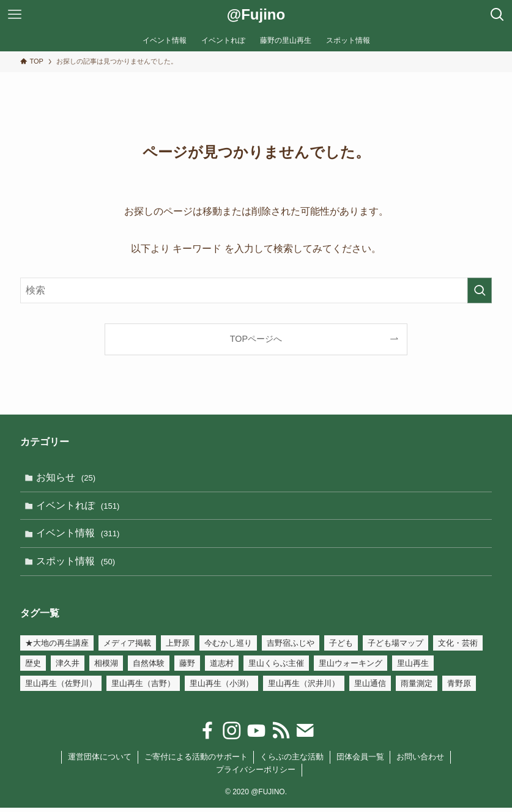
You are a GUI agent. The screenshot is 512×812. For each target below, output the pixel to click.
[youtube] (256, 735)
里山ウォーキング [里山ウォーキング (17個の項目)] (351, 667)
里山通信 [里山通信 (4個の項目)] (370, 688)
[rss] (281, 735)
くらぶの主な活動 (292, 761)
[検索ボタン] (497, 15)
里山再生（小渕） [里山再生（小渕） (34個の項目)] (221, 688)
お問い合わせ (420, 761)
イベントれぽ (79, 507)
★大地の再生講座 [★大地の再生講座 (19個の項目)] (57, 647)
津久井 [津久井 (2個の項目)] (68, 667)
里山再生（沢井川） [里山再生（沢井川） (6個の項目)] (304, 688)
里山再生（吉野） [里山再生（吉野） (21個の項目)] (143, 688)
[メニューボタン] (15, 15)
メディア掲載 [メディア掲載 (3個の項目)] (127, 647)
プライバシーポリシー (256, 774)
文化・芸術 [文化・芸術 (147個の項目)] (458, 647)
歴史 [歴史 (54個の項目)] (33, 667)
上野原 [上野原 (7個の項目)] (178, 647)
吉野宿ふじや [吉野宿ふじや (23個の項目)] (291, 647)
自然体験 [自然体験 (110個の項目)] (149, 667)
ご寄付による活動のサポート (196, 761)
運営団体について (100, 761)
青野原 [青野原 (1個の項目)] (459, 688)
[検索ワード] (256, 290)
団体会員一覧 (360, 761)
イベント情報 (79, 536)
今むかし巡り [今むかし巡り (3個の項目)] (228, 647)
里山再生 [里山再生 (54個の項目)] (413, 667)
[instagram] (232, 735)
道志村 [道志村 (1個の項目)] (222, 667)
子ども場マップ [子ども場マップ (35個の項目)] (395, 647)
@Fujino (256, 15)
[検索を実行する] (480, 290)
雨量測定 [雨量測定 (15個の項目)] (417, 688)
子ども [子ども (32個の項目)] (341, 647)
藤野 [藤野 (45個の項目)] (187, 667)
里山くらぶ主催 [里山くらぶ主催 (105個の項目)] (276, 667)
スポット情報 (77, 565)
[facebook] (207, 735)
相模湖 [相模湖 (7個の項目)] (106, 667)
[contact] (305, 735)
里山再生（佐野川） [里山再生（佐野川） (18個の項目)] (61, 688)
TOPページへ (256, 339)
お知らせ (67, 478)
